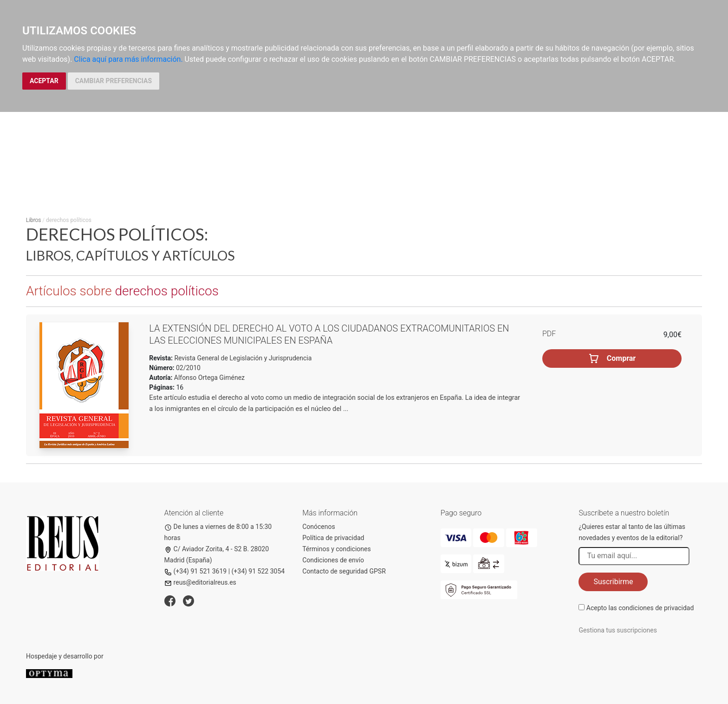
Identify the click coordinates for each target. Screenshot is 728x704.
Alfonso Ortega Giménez (209, 378)
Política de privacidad (333, 538)
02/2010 (188, 368)
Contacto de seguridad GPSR (344, 571)
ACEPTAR (44, 81)
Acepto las (640, 608)
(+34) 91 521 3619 (196, 571)
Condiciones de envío (333, 560)
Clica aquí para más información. (128, 59)
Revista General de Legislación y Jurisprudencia (242, 358)
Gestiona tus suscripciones (618, 630)
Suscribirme (613, 582)
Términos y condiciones (336, 549)
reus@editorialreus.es (200, 582)
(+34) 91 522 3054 (258, 571)
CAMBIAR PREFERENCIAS (114, 81)
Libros (33, 220)
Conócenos (319, 527)
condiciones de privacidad (656, 608)
